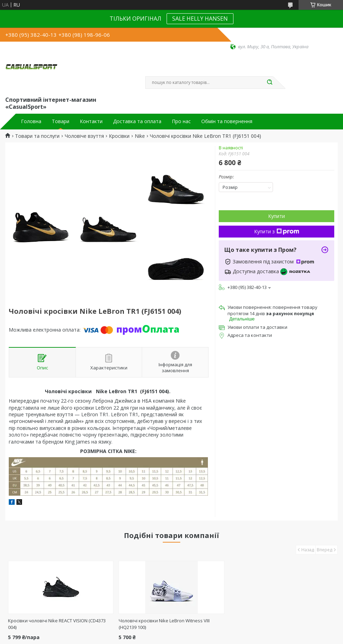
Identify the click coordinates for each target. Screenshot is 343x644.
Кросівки (119, 136)
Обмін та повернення (227, 121)
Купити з (277, 231)
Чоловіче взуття (84, 136)
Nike (140, 136)
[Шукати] (269, 83)
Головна (31, 121)
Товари (61, 121)
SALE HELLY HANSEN (200, 19)
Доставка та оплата (137, 121)
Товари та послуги (37, 136)
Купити (276, 216)
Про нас (181, 121)
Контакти (91, 121)
